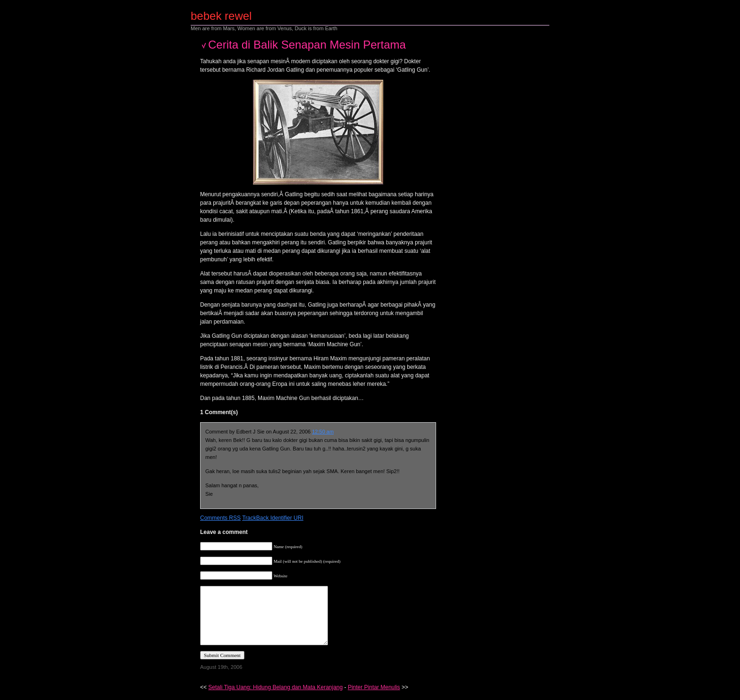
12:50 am (323, 432)
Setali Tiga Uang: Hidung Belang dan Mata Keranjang (275, 687)
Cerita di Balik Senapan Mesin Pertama (307, 45)
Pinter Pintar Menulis (374, 687)
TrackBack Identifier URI (273, 518)
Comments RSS (220, 518)
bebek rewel (221, 16)
